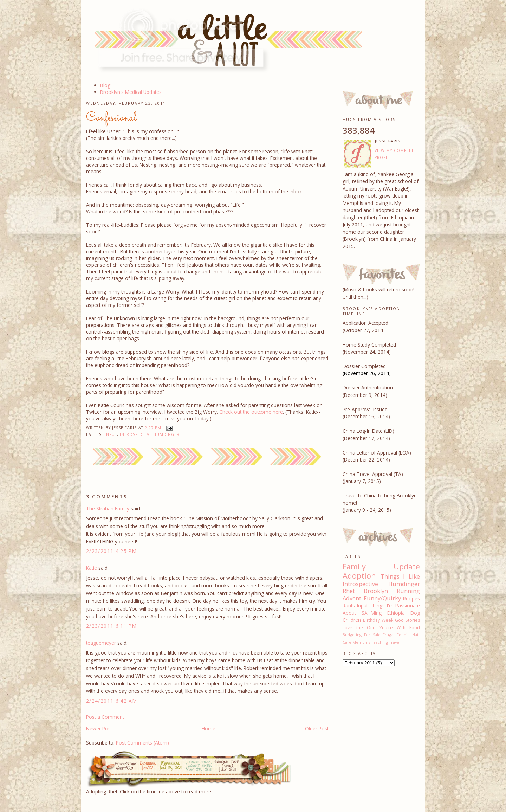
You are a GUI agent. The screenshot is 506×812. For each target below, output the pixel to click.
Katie (92, 568)
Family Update (381, 566)
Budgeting (352, 635)
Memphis (361, 642)
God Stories (407, 620)
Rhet (349, 591)
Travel (395, 642)
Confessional (111, 118)
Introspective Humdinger (150, 434)
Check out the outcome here (251, 412)
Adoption (359, 576)
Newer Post (99, 729)
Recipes (411, 598)
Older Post (317, 729)
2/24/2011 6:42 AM (112, 701)
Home (209, 729)
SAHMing (372, 613)
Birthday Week (378, 620)
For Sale (372, 635)
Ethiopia (396, 613)
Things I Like (400, 576)
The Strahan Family (108, 508)
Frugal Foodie (396, 635)
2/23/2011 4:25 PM (111, 551)
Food (415, 628)
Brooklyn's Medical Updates (131, 92)
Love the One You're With (374, 628)
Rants (349, 605)
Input (111, 434)
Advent (352, 598)
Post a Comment (105, 717)
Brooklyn (376, 591)
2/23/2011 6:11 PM (111, 626)
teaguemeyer (101, 643)
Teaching (379, 642)
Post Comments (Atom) (142, 743)
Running (408, 591)
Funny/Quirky (382, 598)
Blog (105, 85)
